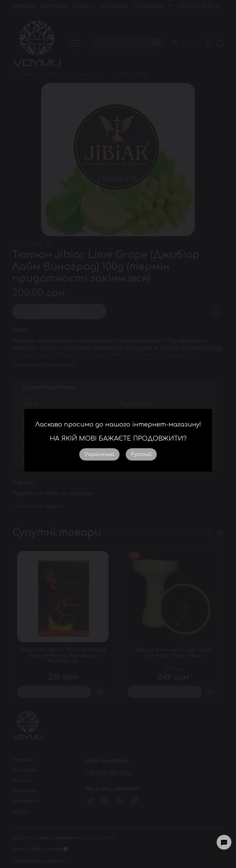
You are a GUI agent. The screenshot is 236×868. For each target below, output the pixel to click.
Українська (99, 454)
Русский (141, 454)
